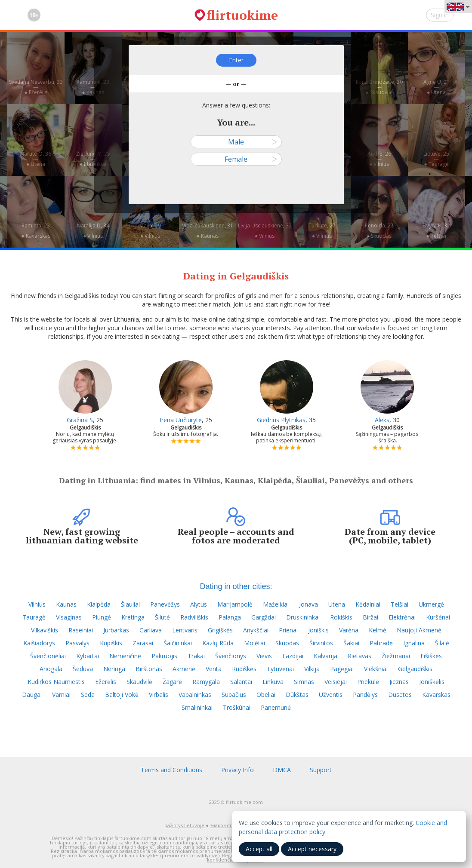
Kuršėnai (438, 617)
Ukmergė (431, 604)
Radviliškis (194, 617)
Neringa (114, 669)
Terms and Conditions (171, 770)
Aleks (382, 420)
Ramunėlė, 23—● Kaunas (93, 87)
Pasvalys (77, 643)
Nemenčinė (125, 656)
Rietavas (359, 656)
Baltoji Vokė (122, 695)
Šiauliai (130, 604)
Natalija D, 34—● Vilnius (93, 231)
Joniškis (318, 630)
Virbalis (159, 695)
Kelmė (378, 630)
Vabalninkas (195, 695)
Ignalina (414, 643)
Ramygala (206, 682)
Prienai (288, 630)
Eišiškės (431, 656)
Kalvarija (325, 656)
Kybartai (88, 656)
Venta (214, 669)
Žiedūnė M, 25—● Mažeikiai (93, 159)
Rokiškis (341, 617)
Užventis (331, 695)
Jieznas (399, 682)
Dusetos (400, 695)
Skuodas (287, 643)
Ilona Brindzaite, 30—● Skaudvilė (379, 87)
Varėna (349, 630)
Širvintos (321, 643)
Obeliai (266, 695)
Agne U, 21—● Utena (437, 87)
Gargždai (264, 617)
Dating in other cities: (236, 586)
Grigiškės (220, 630)
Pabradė (381, 643)
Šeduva (83, 669)
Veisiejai (336, 682)
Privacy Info (238, 770)
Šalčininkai (178, 643)
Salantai (241, 682)
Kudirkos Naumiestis (56, 682)
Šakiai (351, 643)
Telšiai (400, 604)
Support (321, 770)
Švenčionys (231, 656)
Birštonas (149, 669)
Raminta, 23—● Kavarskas (35, 231)
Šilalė (442, 643)
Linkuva (273, 682)
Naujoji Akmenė (419, 630)
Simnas (304, 682)
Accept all (259, 849)
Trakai (196, 656)
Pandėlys (365, 695)
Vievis (264, 656)
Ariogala (51, 669)
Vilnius (37, 604)
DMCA (282, 770)
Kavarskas (436, 695)
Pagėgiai (342, 669)
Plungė (102, 617)
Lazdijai (293, 656)
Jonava (308, 604)
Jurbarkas (116, 630)
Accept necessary (312, 849)
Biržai (370, 617)
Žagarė (172, 682)
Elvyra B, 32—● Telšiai (436, 231)
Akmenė (184, 669)
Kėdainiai (368, 604)
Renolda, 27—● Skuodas (379, 231)
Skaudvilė (139, 682)
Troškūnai (237, 707)
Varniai (61, 695)
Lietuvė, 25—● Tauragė (436, 159)
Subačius (234, 695)
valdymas (207, 855)
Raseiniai (81, 630)
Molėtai (255, 643)
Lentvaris (185, 630)
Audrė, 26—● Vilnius (379, 159)
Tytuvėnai (280, 669)
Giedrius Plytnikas (281, 420)
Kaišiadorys (39, 643)
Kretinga (133, 617)
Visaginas (69, 617)
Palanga (230, 617)
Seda (88, 695)
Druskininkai (303, 617)
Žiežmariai (396, 656)
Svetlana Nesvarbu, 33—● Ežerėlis (36, 87)
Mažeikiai (276, 604)
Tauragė (34, 617)
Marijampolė (235, 604)
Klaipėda (99, 604)
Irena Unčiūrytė (181, 420)
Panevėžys (165, 604)
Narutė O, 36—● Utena (36, 159)
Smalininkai (197, 707)
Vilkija (312, 669)
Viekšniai (376, 669)
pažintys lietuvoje (184, 825)
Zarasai (143, 643)
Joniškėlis (432, 682)
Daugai (32, 695)
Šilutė (162, 617)
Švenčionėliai (48, 656)
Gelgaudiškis (415, 669)
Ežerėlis (106, 682)
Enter (236, 60)
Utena (337, 604)
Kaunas (66, 604)
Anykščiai (256, 630)
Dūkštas (297, 695)
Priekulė (368, 682)
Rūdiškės (244, 669)
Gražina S (80, 420)
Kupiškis (111, 643)
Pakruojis (164, 656)
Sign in (440, 15)
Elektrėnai (402, 617)
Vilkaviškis (45, 630)
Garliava (151, 630)
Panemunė (276, 707)
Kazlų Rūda (218, 643)
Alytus (199, 604)
